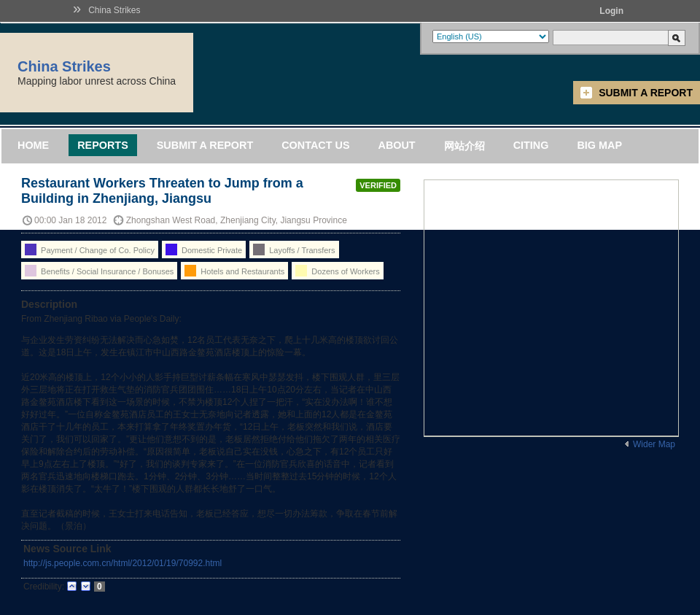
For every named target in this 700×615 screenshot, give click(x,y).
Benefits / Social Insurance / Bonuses (99, 271)
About (396, 145)
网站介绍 (464, 146)
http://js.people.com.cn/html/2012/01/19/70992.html (122, 563)
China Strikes (114, 10)
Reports (103, 145)
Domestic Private (204, 250)
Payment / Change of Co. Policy (90, 250)
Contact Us (315, 145)
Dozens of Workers (337, 271)
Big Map (599, 145)
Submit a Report (646, 93)
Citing (531, 145)
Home (33, 145)
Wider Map (654, 444)
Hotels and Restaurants (234, 271)
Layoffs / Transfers (294, 250)
